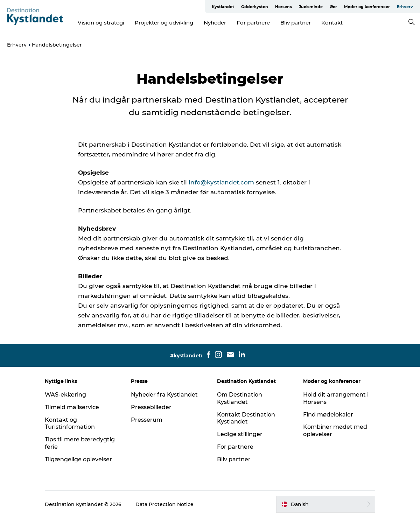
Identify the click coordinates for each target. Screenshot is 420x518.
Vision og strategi (101, 23)
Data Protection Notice (164, 504)
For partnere (253, 23)
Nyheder (215, 23)
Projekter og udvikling (164, 23)
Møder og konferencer (367, 7)
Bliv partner (296, 23)
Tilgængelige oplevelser (78, 459)
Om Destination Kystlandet (240, 398)
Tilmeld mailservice (72, 407)
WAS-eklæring (65, 395)
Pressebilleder (151, 407)
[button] (326, 504)
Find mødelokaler (328, 415)
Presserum (147, 420)
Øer (333, 7)
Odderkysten (255, 7)
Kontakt (332, 23)
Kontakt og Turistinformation (70, 423)
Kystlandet (223, 7)
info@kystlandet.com (221, 182)
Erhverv (405, 7)
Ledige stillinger (240, 434)
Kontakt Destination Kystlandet (246, 418)
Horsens (283, 7)
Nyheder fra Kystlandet (164, 395)
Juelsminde (311, 7)
